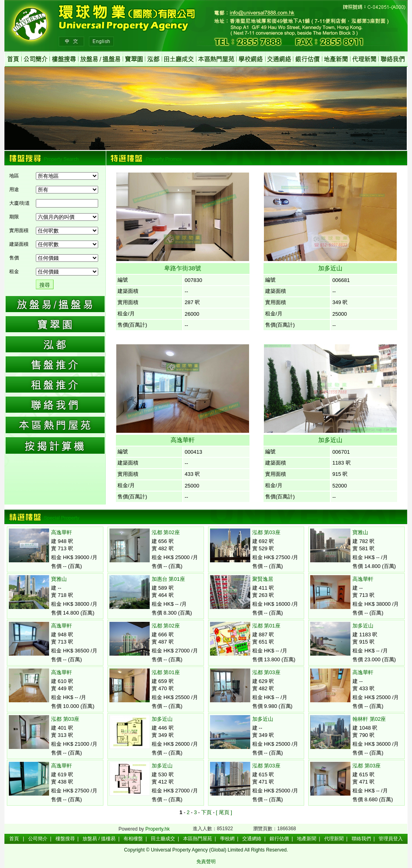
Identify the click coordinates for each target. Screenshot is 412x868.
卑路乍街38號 (183, 268)
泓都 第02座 (166, 532)
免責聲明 (206, 862)
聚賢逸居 (263, 579)
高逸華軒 (183, 440)
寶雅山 (59, 579)
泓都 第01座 (166, 672)
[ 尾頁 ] (224, 812)
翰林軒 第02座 (369, 719)
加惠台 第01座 (168, 579)
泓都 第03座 (65, 719)
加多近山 (330, 268)
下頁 (206, 812)
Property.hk (157, 829)
